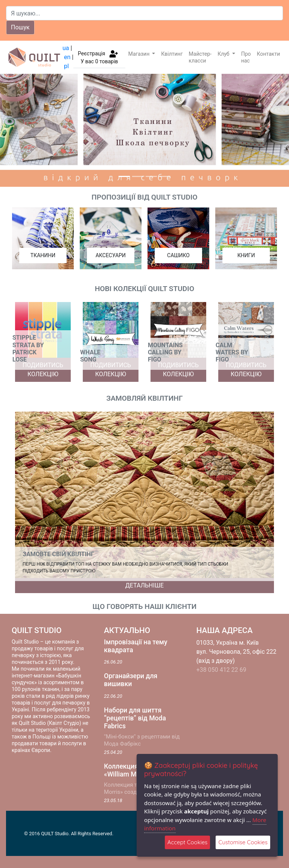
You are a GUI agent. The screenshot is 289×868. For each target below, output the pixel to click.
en (67, 57)
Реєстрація (92, 53)
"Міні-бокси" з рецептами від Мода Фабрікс (142, 740)
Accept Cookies (188, 842)
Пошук (20, 27)
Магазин (140, 54)
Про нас (246, 57)
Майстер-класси (200, 57)
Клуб (224, 54)
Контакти (269, 54)
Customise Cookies (243, 842)
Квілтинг (172, 54)
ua (66, 48)
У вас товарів (99, 61)
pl (66, 66)
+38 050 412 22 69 (221, 670)
